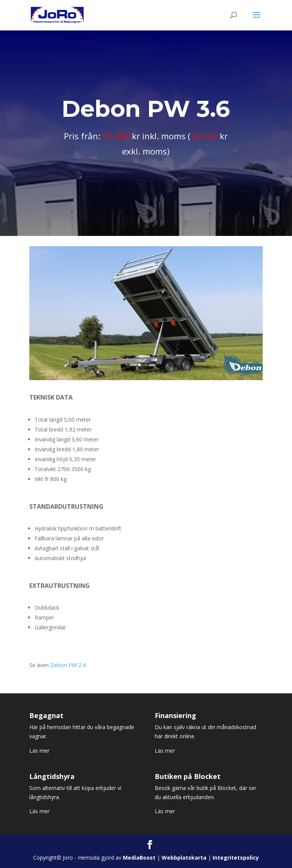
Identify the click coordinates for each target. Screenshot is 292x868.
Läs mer (39, 751)
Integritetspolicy (236, 858)
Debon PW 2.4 (68, 665)
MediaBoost (139, 858)
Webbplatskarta (184, 858)
